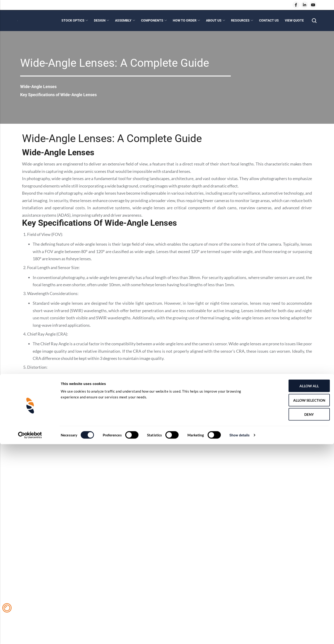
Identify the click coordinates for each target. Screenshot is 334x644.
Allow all (295, 586)
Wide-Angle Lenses (40, 86)
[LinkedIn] (305, 5)
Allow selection (295, 600)
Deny (295, 614)
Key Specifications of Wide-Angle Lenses (63, 95)
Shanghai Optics (53, 442)
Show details (239, 635)
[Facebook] (296, 5)
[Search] (314, 21)
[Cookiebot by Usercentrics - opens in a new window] (30, 635)
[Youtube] (313, 5)
